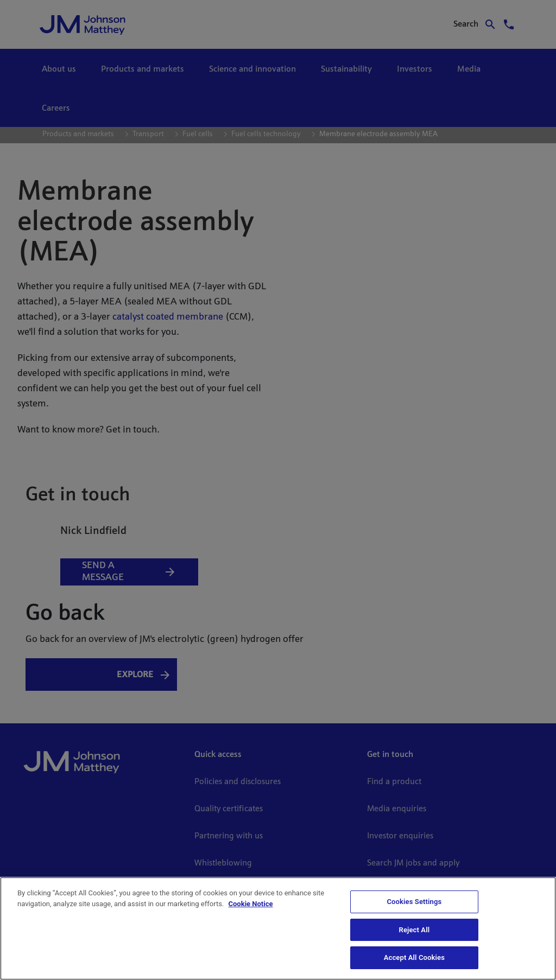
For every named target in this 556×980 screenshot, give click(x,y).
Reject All (415, 930)
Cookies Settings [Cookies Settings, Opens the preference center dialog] (414, 902)
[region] (278, 928)
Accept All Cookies (414, 957)
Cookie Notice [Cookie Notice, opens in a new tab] (251, 904)
